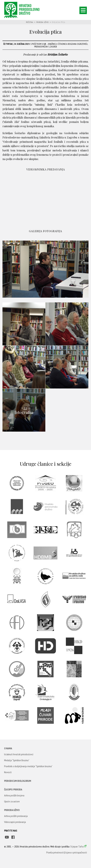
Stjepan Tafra (77, 846)
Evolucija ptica (58, 22)
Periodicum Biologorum (18, 781)
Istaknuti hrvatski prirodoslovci (19, 754)
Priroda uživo (42, 22)
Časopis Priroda (13, 789)
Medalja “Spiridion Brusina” (17, 760)
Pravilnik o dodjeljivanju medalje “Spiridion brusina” (28, 766)
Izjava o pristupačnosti (76, 852)
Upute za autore (12, 801)
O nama (8, 748)
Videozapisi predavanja (15, 822)
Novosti (8, 772)
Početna (30, 22)
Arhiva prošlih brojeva (14, 795)
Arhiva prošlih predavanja (16, 816)
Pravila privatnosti (55, 852)
